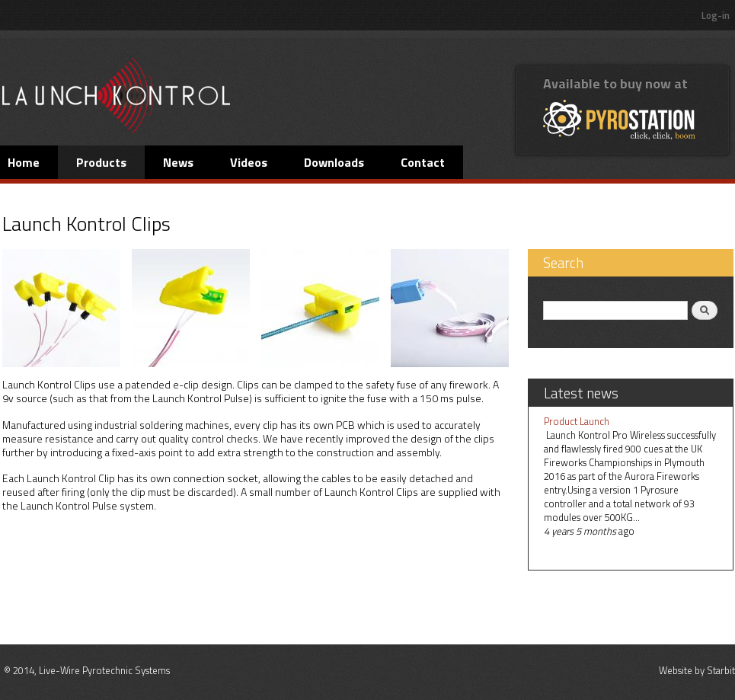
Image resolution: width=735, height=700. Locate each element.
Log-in (716, 15)
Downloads (334, 162)
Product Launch (577, 421)
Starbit (721, 670)
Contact (423, 162)
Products (101, 162)
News (178, 162)
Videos (249, 162)
